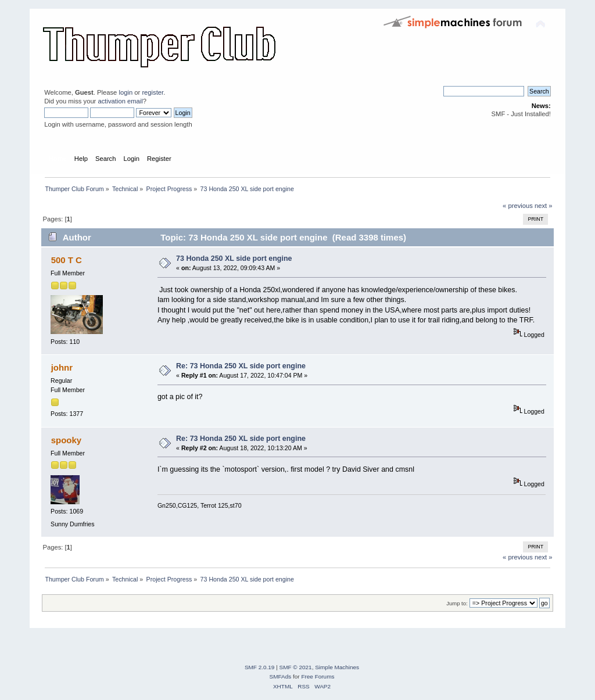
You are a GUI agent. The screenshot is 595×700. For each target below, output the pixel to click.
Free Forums (318, 676)
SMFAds (281, 676)
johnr (62, 367)
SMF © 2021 (296, 667)
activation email (120, 101)
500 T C (67, 260)
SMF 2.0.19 (260, 667)
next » (544, 206)
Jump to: (457, 603)
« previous (518, 206)
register (153, 92)
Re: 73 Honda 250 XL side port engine (241, 366)
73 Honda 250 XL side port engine (234, 259)
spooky (66, 440)
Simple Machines (337, 667)
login (126, 92)
